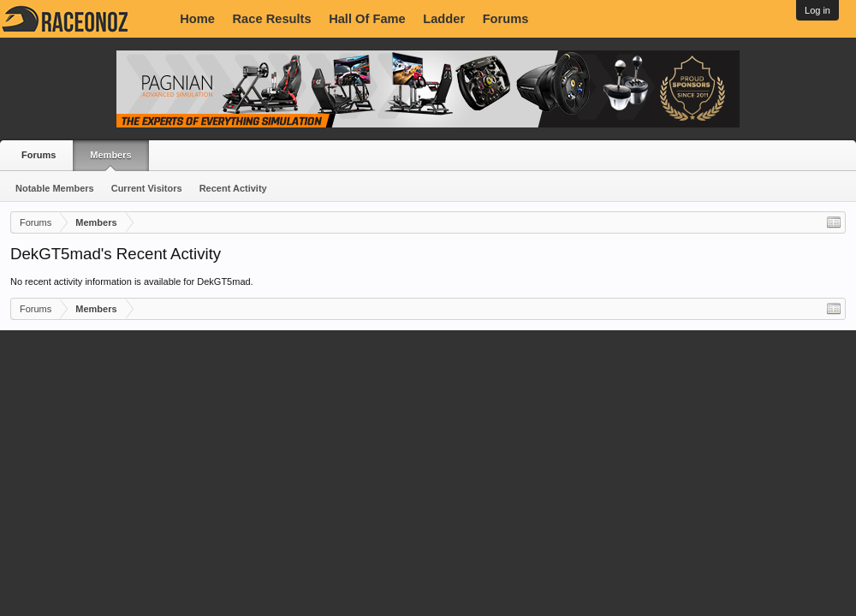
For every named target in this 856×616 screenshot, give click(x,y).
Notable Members (55, 188)
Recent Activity (233, 188)
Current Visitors (147, 188)
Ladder (444, 19)
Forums (506, 19)
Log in (817, 10)
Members (110, 155)
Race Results (272, 19)
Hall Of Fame (367, 19)
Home (197, 19)
